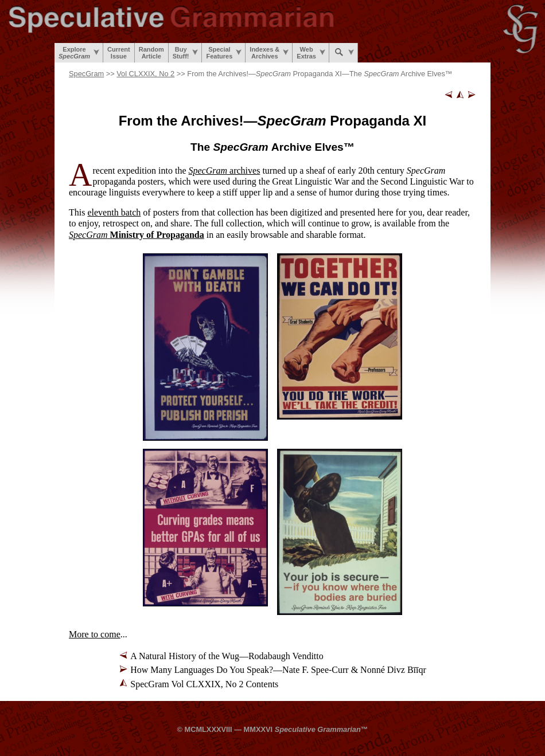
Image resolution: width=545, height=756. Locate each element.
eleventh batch (114, 212)
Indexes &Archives (269, 53)
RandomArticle (151, 53)
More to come (95, 634)
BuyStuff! (186, 53)
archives (225, 171)
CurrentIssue (119, 53)
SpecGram (86, 74)
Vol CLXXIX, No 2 (145, 74)
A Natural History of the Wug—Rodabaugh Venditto (227, 656)
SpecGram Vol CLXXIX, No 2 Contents (204, 684)
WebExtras (311, 53)
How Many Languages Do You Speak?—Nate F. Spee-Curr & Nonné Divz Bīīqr (278, 670)
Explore (79, 53)
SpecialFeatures (224, 53)
